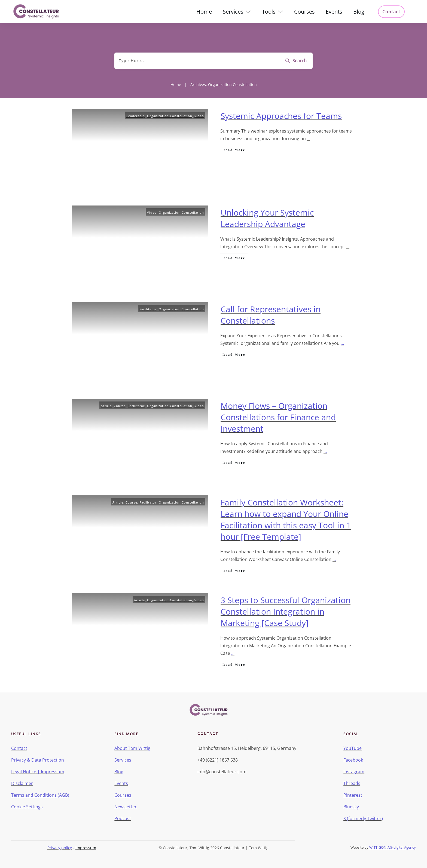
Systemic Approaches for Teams (281, 116)
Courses (123, 795)
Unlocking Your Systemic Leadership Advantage (267, 218)
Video (199, 116)
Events (121, 783)
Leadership (136, 116)
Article (106, 406)
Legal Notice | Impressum (38, 772)
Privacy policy (60, 848)
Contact (19, 748)
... (309, 139)
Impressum (86, 848)
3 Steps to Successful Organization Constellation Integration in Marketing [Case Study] (286, 611)
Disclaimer (22, 783)
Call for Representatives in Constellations (271, 315)
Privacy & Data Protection (38, 760)
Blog (119, 772)
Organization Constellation (170, 116)
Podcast (123, 818)
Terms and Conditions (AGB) (40, 795)
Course (120, 406)
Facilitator (148, 309)
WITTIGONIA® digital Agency (393, 847)
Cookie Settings (27, 807)
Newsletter (126, 807)
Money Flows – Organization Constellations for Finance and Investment (278, 417)
